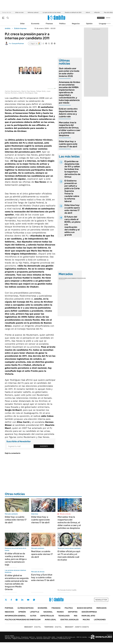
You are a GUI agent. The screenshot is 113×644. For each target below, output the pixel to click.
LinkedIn (22, 600)
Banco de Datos (85, 608)
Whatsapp (34, 600)
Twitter (6, 600)
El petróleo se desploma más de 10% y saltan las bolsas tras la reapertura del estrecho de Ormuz (72, 169)
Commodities (75, 278)
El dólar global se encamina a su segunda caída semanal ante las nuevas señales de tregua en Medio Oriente (17, 582)
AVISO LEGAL (50, 620)
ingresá (108, 18)
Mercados (101, 608)
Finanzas (49, 24)
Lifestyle (35, 612)
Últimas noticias (26, 608)
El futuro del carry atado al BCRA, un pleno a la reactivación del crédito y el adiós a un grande (72, 226)
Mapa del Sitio (88, 616)
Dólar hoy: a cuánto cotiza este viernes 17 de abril (16, 520)
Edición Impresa (89, 612)
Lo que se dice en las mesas (52, 12)
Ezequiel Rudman (18, 43)
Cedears (83, 278)
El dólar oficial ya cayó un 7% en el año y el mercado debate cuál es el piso (69, 556)
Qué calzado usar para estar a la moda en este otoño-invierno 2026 (69, 72)
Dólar (22, 24)
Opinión (89, 24)
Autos (33, 616)
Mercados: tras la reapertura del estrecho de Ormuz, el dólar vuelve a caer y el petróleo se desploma (70, 129)
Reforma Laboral (33, 12)
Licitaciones (100, 620)
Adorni (88, 12)
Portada (9, 608)
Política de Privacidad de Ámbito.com (23, 620)
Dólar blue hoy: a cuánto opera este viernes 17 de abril (68, 144)
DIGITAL (33, 627)
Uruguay (102, 24)
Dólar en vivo (19, 12)
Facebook (11, 600)
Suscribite (44, 446)
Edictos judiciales (69, 620)
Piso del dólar (108, 12)
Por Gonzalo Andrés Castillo (67, 590)
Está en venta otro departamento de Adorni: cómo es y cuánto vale (68, 113)
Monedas (62, 278)
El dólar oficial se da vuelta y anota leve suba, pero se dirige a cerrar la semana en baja (16, 559)
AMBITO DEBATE (77, 627)
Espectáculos (47, 616)
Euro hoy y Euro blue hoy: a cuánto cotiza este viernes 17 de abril (43, 577)
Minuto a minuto (65, 514)
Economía (35, 24)
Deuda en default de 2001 (73, 12)
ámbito (8, 28)
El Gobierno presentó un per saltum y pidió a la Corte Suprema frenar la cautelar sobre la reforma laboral (72, 191)
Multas (86, 620)
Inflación (97, 12)
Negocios (76, 24)
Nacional (48, 612)
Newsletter (108, 23)
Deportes (73, 612)
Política (62, 24)
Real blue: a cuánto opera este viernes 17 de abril (42, 554)
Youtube (28, 600)
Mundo (60, 612)
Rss (76, 616)
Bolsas (68, 278)
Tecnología (64, 616)
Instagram (17, 600)
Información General (15, 616)
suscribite (101, 18)
